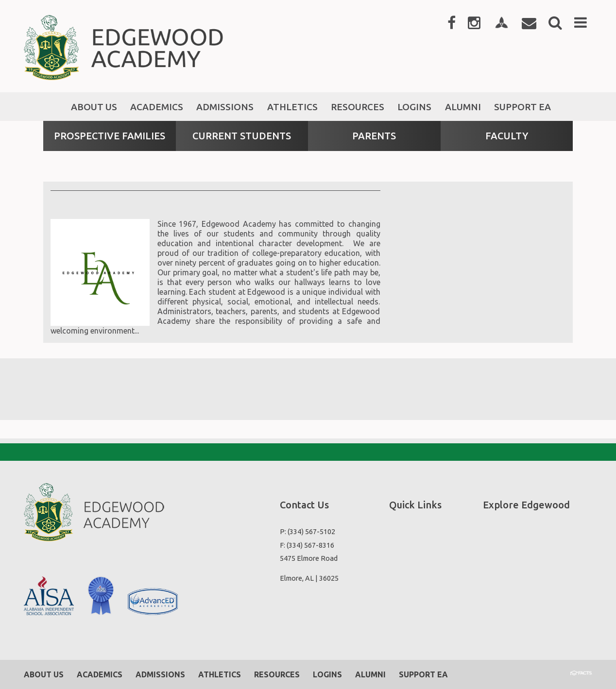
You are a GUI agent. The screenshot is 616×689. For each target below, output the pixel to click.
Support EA (423, 674)
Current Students (242, 136)
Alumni (370, 674)
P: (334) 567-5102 (308, 531)
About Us (44, 674)
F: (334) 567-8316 (307, 545)
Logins (327, 674)
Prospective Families (110, 136)
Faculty (507, 136)
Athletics (220, 674)
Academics (100, 674)
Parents (374, 136)
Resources (277, 674)
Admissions (160, 674)
